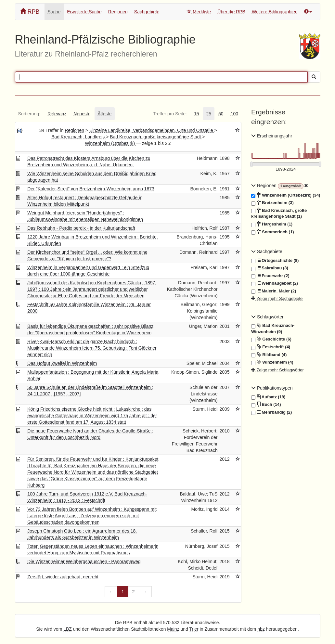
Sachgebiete (147, 12)
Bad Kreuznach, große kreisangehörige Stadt (156, 137)
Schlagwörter (267, 317)
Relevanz (57, 114)
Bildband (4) (269, 355)
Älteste (105, 114)
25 (209, 114)
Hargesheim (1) (272, 224)
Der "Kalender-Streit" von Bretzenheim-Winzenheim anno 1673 (91, 189)
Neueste (82, 114)
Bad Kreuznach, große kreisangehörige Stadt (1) (279, 213)
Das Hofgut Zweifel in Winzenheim (62, 363)
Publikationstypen (272, 388)
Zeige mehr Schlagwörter (277, 370)
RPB (30, 12)
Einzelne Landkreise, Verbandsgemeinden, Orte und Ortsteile (152, 130)
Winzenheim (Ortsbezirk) (110, 143)
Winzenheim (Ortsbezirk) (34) (286, 195)
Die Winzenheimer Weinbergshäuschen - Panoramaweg (84, 561)
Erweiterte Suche (84, 12)
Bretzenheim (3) (272, 203)
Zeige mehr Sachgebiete (277, 298)
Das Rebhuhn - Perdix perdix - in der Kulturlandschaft (81, 228)
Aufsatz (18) (268, 397)
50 (221, 114)
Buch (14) (266, 405)
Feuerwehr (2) (270, 276)
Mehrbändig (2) (271, 412)
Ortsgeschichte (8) (275, 261)
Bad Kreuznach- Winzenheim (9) (273, 328)
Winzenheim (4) (272, 362)
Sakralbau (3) (270, 268)
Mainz (173, 629)
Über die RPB (231, 12)
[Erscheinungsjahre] (286, 169)
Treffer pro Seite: (170, 114)
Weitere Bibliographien (275, 12)
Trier (194, 629)
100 (234, 114)
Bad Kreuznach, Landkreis (79, 137)
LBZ (68, 629)
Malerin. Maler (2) (274, 291)
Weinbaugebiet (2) (275, 283)
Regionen (118, 12)
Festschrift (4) (271, 347)
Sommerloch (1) (272, 232)
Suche (54, 12)
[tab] (29, 114)
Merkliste (199, 12)
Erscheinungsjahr (272, 136)
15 (197, 114)
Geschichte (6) (271, 339)
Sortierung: (29, 114)
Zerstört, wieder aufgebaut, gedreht (63, 577)
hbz (261, 629)
